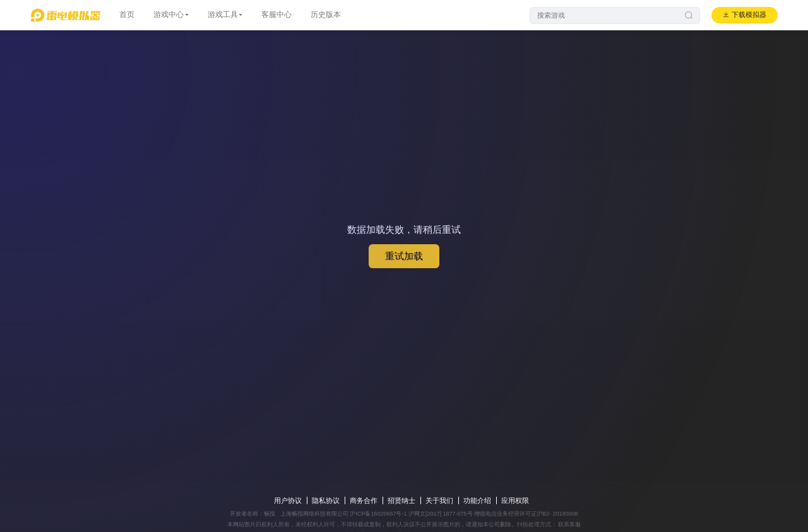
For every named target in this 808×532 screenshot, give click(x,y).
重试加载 (404, 256)
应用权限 (515, 500)
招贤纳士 (401, 500)
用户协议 (288, 500)
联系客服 (569, 524)
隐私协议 (326, 500)
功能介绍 (477, 500)
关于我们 (439, 500)
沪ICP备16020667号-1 (378, 514)
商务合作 (364, 500)
